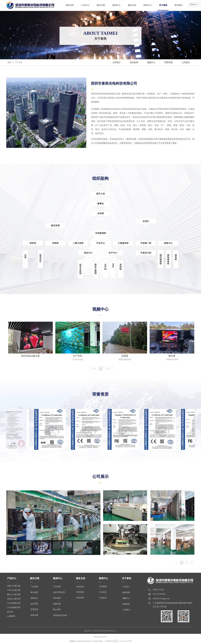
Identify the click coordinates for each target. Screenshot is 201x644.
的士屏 (10, 612)
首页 (9, 62)
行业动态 (103, 592)
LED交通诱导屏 (14, 607)
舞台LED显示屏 (14, 595)
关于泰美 (19, 62)
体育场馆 (57, 598)
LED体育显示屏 (14, 603)
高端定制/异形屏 (60, 615)
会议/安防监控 (59, 592)
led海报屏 (11, 616)
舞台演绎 (57, 610)
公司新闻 (103, 586)
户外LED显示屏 (14, 590)
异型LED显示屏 (14, 599)
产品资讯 (103, 598)
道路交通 (57, 604)
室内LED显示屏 (14, 586)
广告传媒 (57, 586)
